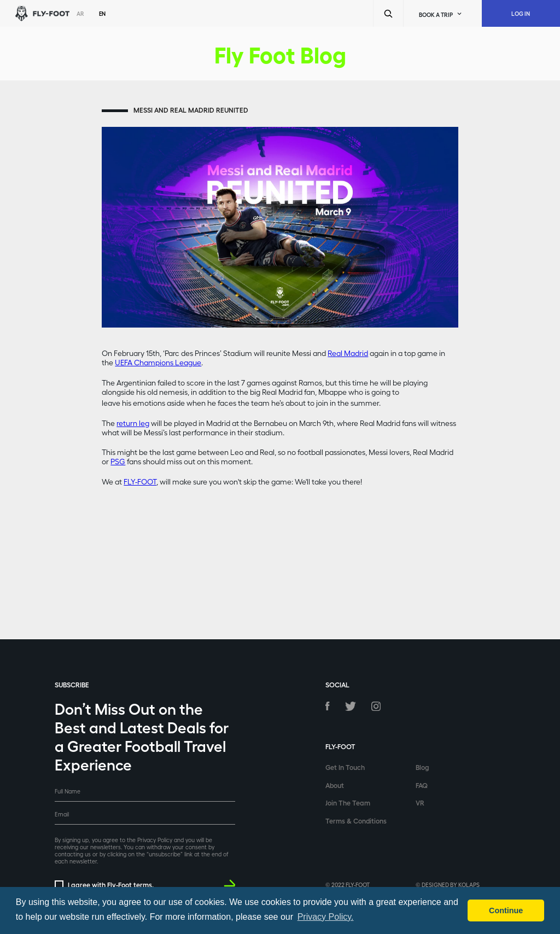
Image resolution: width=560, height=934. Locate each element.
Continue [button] (506, 910)
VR (420, 802)
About (335, 785)
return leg (133, 423)
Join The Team (348, 802)
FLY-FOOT (140, 481)
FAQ (422, 785)
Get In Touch (345, 767)
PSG (118, 461)
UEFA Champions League (158, 362)
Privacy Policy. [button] (326, 917)
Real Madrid (348, 353)
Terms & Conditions (356, 821)
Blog (422, 767)
